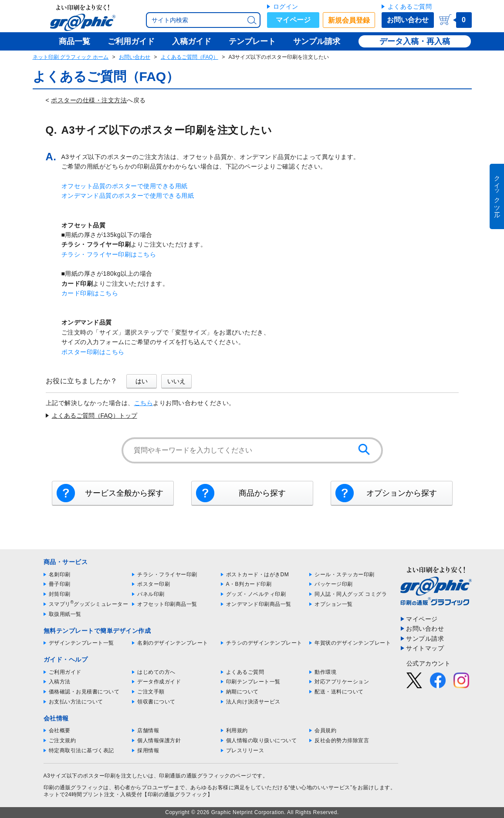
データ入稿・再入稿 (415, 41)
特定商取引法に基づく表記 (81, 750)
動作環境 (325, 672)
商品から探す (262, 493)
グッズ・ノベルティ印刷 (256, 594)
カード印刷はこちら (90, 293)
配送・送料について (339, 692)
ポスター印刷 (154, 584)
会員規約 (325, 730)
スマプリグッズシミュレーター (89, 604)
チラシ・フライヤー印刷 (167, 575)
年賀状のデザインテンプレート (353, 643)
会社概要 (60, 730)
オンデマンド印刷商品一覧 (259, 604)
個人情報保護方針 (159, 740)
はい (142, 381)
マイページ (293, 20)
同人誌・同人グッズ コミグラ (351, 594)
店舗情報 (148, 730)
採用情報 (148, 750)
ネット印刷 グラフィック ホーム (71, 57)
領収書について (156, 702)
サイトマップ (425, 648)
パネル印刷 (151, 594)
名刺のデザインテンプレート (173, 643)
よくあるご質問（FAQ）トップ (95, 416)
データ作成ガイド (159, 682)
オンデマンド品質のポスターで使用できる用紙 (128, 196)
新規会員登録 (349, 20)
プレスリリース (245, 750)
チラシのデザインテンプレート (264, 643)
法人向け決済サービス (253, 702)
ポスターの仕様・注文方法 (89, 100)
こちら (144, 403)
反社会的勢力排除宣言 (342, 740)
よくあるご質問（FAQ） (189, 57)
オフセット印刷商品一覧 (167, 604)
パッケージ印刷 (334, 584)
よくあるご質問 (410, 7)
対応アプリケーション (342, 682)
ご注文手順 (151, 692)
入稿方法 (60, 682)
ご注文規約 (63, 740)
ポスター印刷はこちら (93, 352)
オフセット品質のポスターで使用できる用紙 (125, 186)
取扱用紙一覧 (65, 614)
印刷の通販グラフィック (74, 788)
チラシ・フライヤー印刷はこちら (109, 254)
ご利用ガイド (65, 672)
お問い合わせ (408, 20)
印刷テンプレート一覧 (253, 682)
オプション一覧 (334, 604)
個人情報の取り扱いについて (262, 740)
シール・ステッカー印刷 (345, 575)
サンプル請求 (425, 639)
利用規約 (237, 730)
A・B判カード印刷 (249, 584)
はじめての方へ (156, 672)
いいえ (176, 381)
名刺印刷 (60, 575)
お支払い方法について (76, 702)
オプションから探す (402, 493)
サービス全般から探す (124, 493)
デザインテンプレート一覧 (81, 643)
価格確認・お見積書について (84, 692)
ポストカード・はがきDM (258, 575)
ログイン (286, 7)
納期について (242, 692)
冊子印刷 (60, 584)
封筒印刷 (60, 594)
